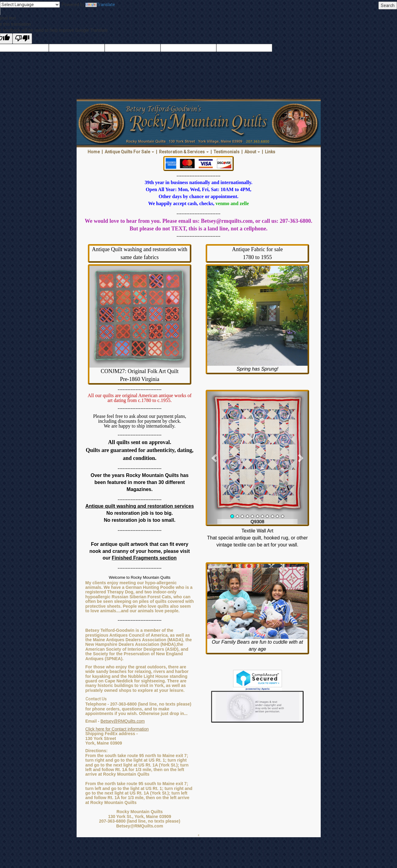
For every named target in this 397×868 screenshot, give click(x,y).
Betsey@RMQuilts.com (123, 721)
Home (94, 152)
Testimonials (227, 152)
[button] (215, 458)
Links (270, 152)
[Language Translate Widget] (30, 5)
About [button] (252, 152)
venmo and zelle (232, 203)
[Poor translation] (22, 39)
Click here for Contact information (117, 729)
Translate (100, 5)
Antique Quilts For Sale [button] (129, 152)
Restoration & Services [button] (184, 152)
